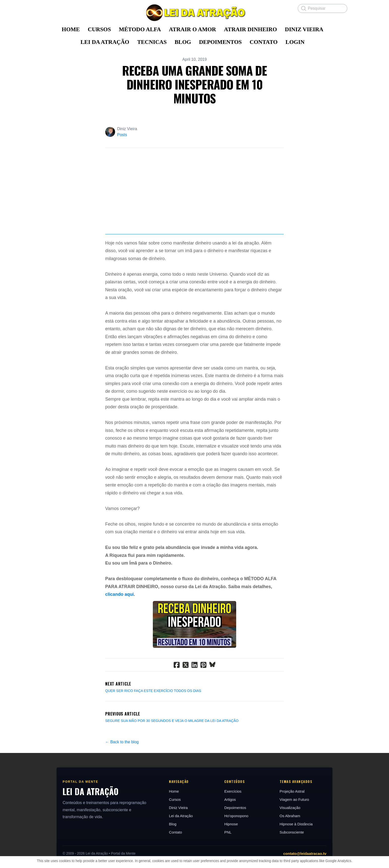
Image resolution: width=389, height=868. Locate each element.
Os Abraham (293, 847)
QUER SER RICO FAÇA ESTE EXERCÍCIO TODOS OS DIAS (153, 722)
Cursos (174, 831)
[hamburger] (46, 8)
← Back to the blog (122, 773)
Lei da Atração (180, 847)
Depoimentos (236, 839)
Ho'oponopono (237, 847)
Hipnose (232, 855)
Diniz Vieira (177, 839)
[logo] (194, 13)
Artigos (231, 831)
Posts (122, 135)
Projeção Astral (295, 823)
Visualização (293, 839)
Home (173, 823)
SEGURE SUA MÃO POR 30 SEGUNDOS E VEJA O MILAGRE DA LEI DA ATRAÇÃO (172, 752)
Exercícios (234, 823)
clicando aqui (119, 626)
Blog (171, 855)
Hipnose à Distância (299, 855)
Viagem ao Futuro (297, 831)
